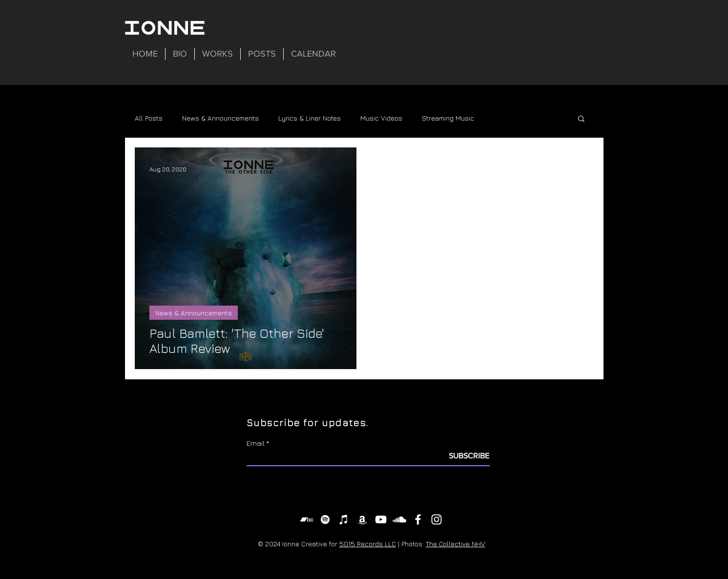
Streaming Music (448, 118)
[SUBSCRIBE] (465, 456)
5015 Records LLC (368, 544)
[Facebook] (418, 519)
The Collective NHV (456, 544)
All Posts (149, 118)
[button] (581, 119)
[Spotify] (325, 519)
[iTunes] (344, 519)
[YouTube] (381, 519)
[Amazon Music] (362, 519)
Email (256, 443)
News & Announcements (220, 118)
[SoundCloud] (399, 519)
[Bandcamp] (307, 519)
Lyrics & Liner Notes (310, 118)
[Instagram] (437, 519)
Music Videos (381, 118)
